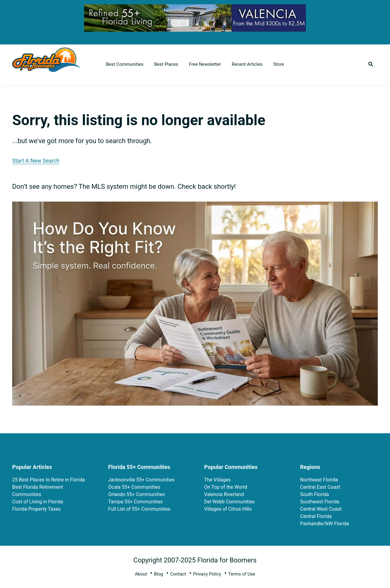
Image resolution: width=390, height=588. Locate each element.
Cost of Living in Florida (38, 502)
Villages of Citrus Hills (228, 509)
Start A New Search (36, 161)
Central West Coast (321, 509)
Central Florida (316, 516)
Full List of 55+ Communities (139, 509)
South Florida (314, 494)
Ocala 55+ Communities (134, 487)
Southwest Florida (320, 502)
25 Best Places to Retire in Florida (49, 480)
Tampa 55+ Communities (135, 502)
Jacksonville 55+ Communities (141, 480)
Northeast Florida (319, 480)
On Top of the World (226, 487)
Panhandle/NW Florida (324, 524)
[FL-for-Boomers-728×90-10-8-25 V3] (195, 9)
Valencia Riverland (224, 494)
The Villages (217, 480)
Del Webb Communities (229, 502)
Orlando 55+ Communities (136, 494)
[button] (371, 64)
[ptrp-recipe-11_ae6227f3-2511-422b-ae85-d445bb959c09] (195, 206)
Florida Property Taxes (36, 509)
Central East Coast (320, 487)
